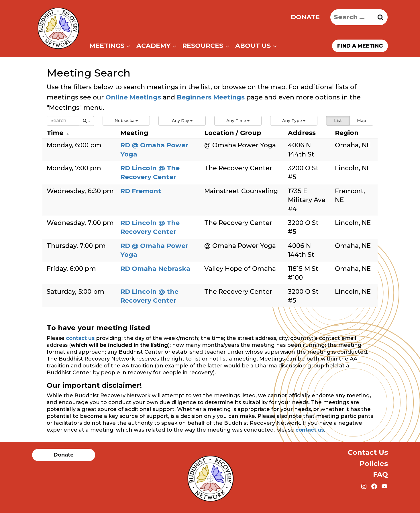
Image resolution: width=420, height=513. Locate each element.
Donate (305, 17)
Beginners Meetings (210, 97)
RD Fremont (141, 191)
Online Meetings (133, 97)
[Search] (63, 121)
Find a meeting (360, 46)
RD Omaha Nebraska (155, 269)
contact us (80, 338)
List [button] (338, 121)
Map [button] (362, 121)
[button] (126, 121)
